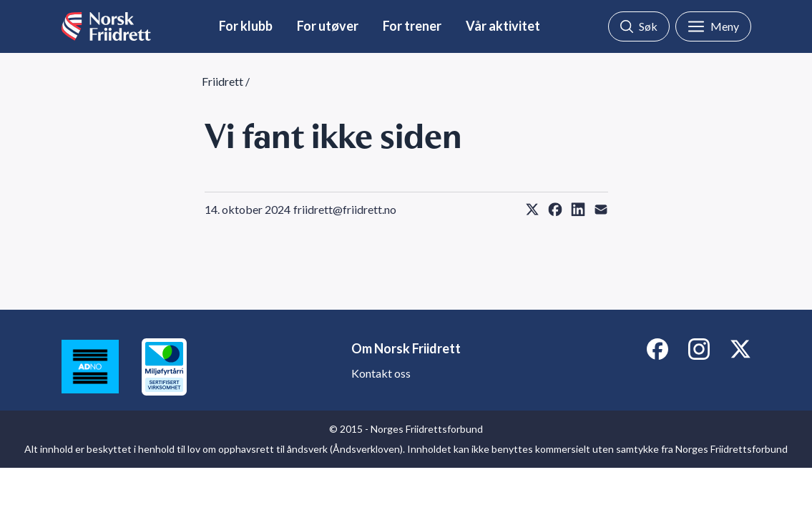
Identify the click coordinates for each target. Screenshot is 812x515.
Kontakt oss (381, 373)
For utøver (328, 26)
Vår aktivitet (503, 26)
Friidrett (222, 81)
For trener (412, 26)
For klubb (246, 26)
